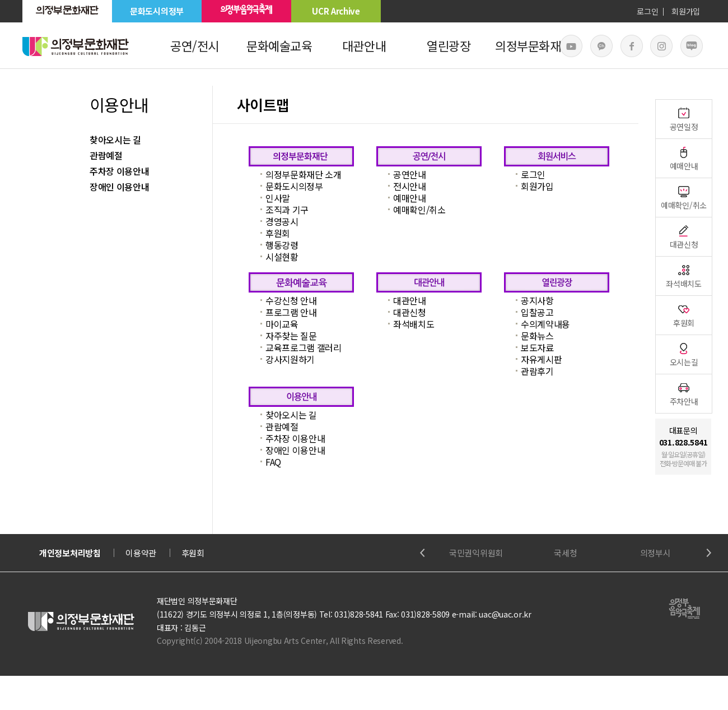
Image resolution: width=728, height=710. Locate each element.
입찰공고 (537, 312)
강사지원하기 (290, 359)
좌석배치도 (414, 324)
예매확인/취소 (419, 210)
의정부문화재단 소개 (304, 174)
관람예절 (106, 155)
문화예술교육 (279, 45)
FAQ (273, 462)
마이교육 (282, 324)
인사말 (278, 198)
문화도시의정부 (157, 11)
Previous (423, 553)
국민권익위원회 (476, 553)
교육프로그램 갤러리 (304, 347)
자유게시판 (541, 359)
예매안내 (410, 198)
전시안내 (410, 186)
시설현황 (282, 257)
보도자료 (537, 347)
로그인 (647, 11)
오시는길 (684, 354)
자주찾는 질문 (291, 336)
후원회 (278, 233)
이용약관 (141, 553)
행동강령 (282, 245)
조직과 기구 (287, 210)
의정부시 (655, 553)
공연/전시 (195, 45)
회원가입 (686, 11)
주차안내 (684, 394)
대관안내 (364, 45)
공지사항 (537, 300)
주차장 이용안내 (119, 171)
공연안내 (410, 174)
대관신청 (410, 312)
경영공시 (282, 221)
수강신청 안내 (291, 300)
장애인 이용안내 (119, 187)
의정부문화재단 (533, 45)
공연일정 (684, 119)
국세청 (565, 553)
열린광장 (449, 45)
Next (709, 553)
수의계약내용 (545, 324)
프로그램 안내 (291, 312)
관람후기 (537, 371)
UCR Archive (336, 11)
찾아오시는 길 (115, 140)
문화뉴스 (537, 336)
